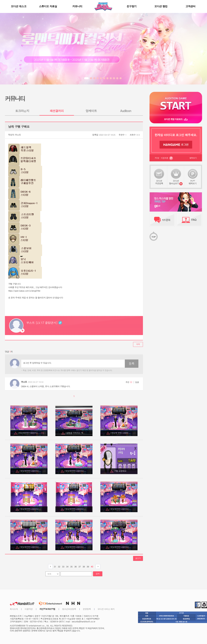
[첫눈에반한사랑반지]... (31, 433)
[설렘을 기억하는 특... (75, 433)
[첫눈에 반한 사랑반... (121, 433)
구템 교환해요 (121, 471)
